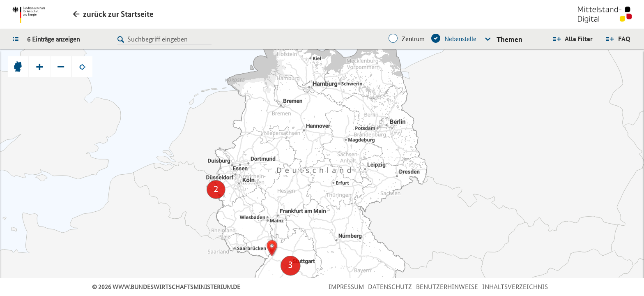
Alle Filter (579, 39)
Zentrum (413, 39)
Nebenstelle (460, 39)
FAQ (624, 39)
